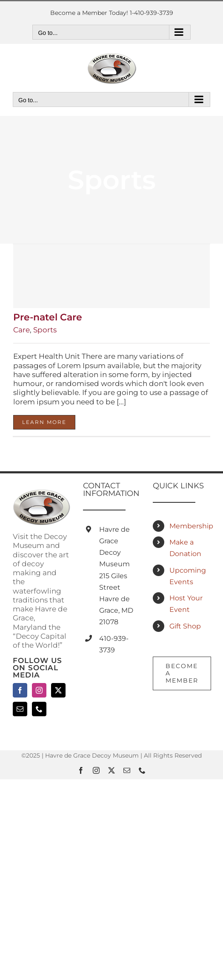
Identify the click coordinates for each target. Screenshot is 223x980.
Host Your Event (186, 604)
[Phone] (39, 709)
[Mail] (20, 709)
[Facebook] (20, 690)
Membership (190, 526)
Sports (45, 330)
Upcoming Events (188, 576)
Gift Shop (185, 626)
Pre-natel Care (48, 317)
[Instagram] (39, 690)
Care (21, 330)
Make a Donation (185, 548)
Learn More (44, 422)
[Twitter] (58, 690)
